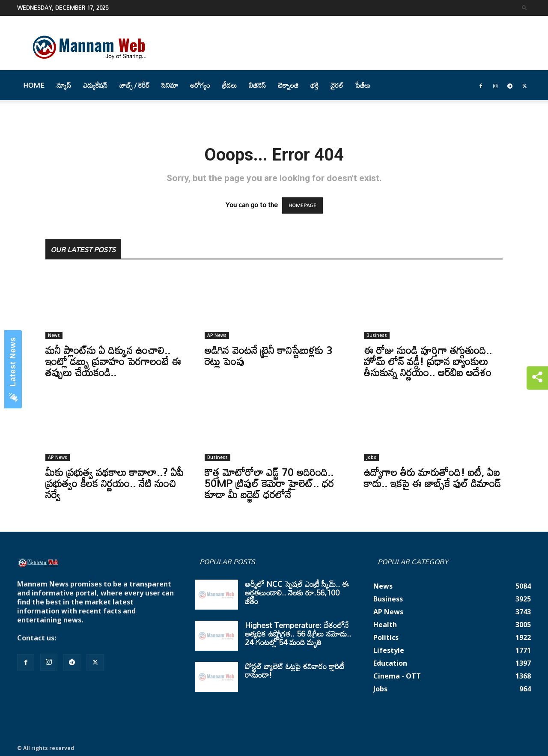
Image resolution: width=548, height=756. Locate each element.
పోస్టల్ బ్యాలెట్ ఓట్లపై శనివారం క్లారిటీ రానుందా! (295, 670)
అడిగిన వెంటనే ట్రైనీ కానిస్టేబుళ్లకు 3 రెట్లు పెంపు (268, 356)
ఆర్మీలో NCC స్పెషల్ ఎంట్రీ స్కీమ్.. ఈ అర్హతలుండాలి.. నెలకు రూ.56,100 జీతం (297, 592)
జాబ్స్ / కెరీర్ (134, 85)
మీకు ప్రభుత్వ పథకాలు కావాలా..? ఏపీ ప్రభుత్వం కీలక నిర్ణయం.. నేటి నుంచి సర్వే (115, 483)
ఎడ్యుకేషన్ (95, 85)
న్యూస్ (64, 85)
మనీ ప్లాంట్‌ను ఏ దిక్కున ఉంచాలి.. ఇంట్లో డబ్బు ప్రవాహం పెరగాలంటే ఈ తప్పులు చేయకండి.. (113, 361)
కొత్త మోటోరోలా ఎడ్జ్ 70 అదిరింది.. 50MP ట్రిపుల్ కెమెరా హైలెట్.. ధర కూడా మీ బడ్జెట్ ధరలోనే (269, 483)
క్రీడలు (229, 85)
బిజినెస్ (257, 85)
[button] (524, 7)
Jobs (371, 457)
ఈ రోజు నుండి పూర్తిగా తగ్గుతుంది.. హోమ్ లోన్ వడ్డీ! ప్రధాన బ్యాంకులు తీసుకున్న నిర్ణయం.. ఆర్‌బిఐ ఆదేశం (428, 361)
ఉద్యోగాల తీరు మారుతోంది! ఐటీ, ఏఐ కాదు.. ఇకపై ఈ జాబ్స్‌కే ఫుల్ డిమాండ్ (432, 478)
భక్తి (314, 85)
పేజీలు (363, 85)
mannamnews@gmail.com (104, 638)
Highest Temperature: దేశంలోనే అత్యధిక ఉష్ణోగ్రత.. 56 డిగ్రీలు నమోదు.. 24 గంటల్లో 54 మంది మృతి (298, 634)
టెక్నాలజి (288, 85)
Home (34, 85)
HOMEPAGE (302, 205)
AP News (217, 335)
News (54, 335)
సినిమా (170, 85)
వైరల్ (337, 85)
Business (377, 335)
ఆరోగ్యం (200, 85)
